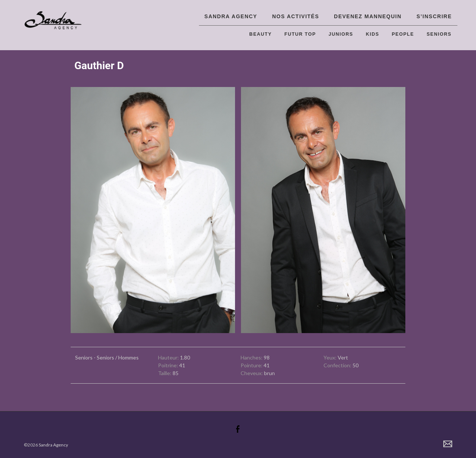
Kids (373, 34)
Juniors (341, 34)
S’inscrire (434, 16)
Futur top (300, 34)
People (403, 34)
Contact (448, 444)
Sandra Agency (231, 16)
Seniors (439, 34)
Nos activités (296, 16)
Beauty (260, 34)
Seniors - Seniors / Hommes (107, 357)
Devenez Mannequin (368, 16)
